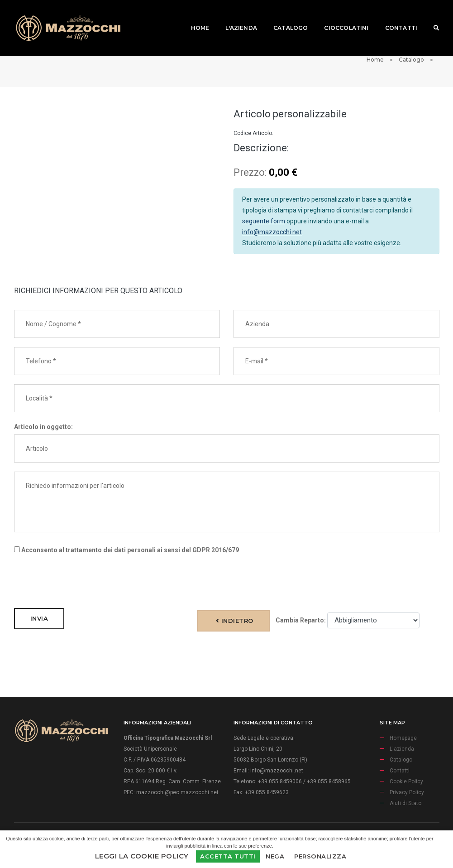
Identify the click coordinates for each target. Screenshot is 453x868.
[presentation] (83, 581)
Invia (39, 618)
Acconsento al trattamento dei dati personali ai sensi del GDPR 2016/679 (126, 550)
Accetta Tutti (228, 856)
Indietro (235, 621)
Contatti (394, 16)
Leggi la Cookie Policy (142, 856)
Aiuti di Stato (405, 803)
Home (193, 16)
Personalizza (320, 856)
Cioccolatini (340, 16)
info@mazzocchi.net (272, 232)
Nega (275, 856)
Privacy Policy (407, 792)
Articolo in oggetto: (43, 427)
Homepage (403, 738)
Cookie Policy (406, 781)
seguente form (264, 221)
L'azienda (235, 16)
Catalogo (284, 16)
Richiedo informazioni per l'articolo (227, 502)
